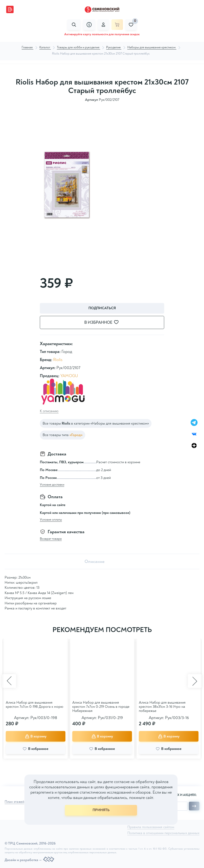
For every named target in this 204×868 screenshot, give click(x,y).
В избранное (104, 322)
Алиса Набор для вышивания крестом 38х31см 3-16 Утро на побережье (162, 707)
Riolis (58, 360)
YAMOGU (69, 376)
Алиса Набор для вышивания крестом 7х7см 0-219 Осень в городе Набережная (101, 707)
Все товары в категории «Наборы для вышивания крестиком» (96, 423)
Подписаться (102, 308)
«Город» (76, 435)
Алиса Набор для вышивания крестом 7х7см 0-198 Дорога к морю (35, 705)
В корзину (36, 736)
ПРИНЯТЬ (101, 810)
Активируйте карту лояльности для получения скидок (102, 34)
